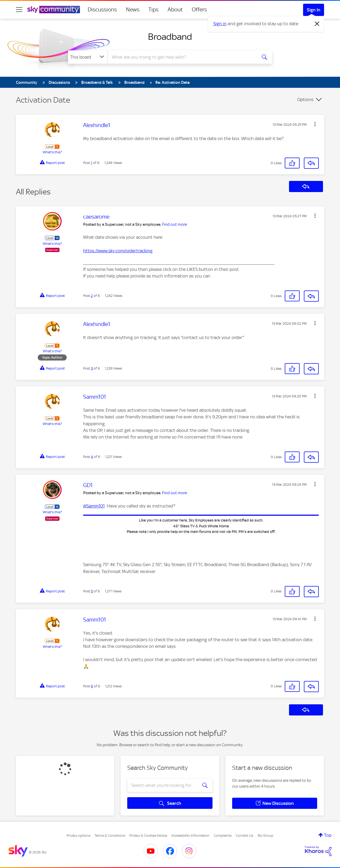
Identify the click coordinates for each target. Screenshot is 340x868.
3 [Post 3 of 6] (92, 368)
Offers (199, 10)
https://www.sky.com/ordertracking (118, 251)
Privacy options (78, 836)
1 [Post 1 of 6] (92, 163)
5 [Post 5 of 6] (92, 591)
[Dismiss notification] (317, 24)
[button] (315, 124)
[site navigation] (19, 10)
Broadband (170, 37)
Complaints (223, 836)
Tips (154, 10)
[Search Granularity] (88, 57)
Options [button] (305, 99)
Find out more (175, 224)
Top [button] (328, 835)
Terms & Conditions (110, 836)
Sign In (314, 10)
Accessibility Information (190, 836)
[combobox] (182, 57)
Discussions (102, 10)
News (133, 10)
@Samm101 (94, 506)
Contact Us (245, 836)
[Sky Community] (54, 10)
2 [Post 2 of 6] (92, 296)
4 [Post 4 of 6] (92, 457)
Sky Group (265, 836)
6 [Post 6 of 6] (92, 686)
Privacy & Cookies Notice (148, 836)
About (175, 10)
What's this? (52, 152)
